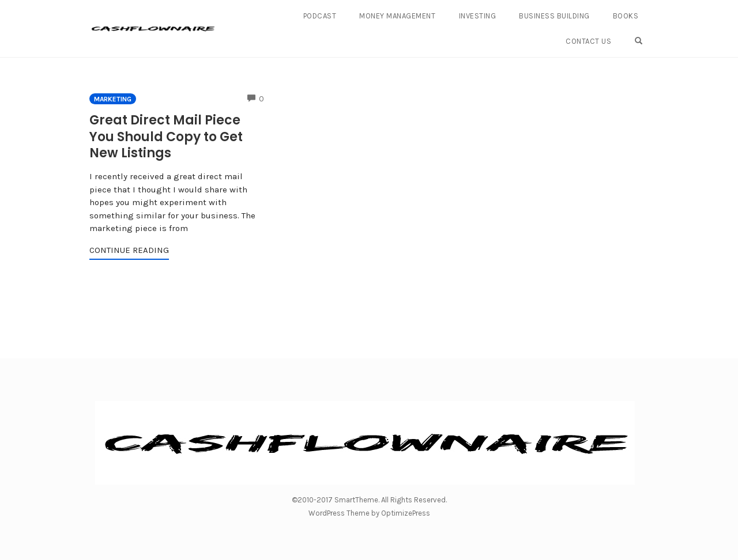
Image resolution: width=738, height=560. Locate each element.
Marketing (113, 99)
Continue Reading (129, 250)
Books (626, 16)
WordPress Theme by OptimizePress (369, 513)
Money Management (397, 16)
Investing (478, 16)
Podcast (320, 16)
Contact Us (588, 41)
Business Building (554, 16)
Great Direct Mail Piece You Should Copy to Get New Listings (166, 137)
